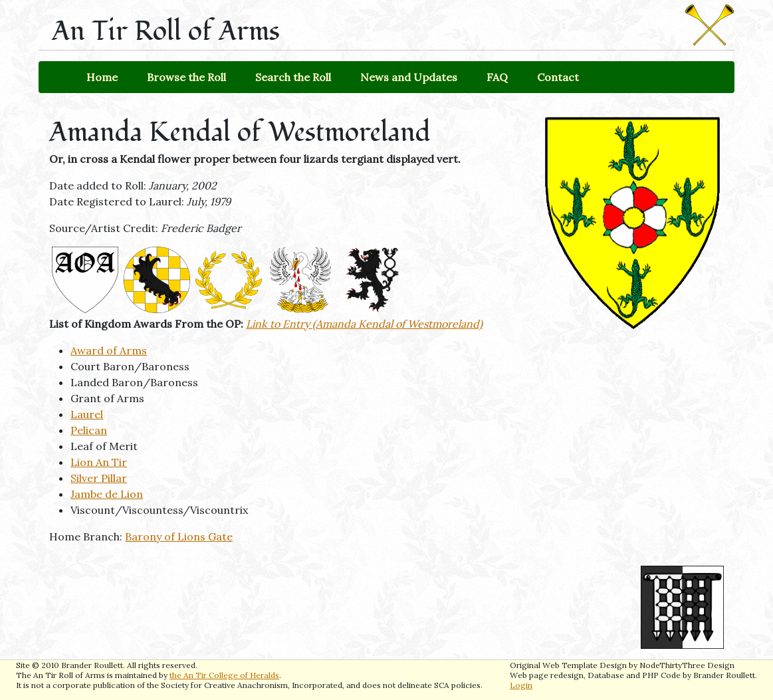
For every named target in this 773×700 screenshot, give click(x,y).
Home (102, 77)
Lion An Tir (99, 462)
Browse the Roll (186, 77)
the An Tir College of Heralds (224, 675)
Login (521, 685)
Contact (558, 77)
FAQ (497, 77)
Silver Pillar (99, 478)
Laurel (87, 414)
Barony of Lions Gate (179, 536)
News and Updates (409, 77)
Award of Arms (109, 350)
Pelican (89, 430)
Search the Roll (293, 77)
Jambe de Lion (107, 494)
